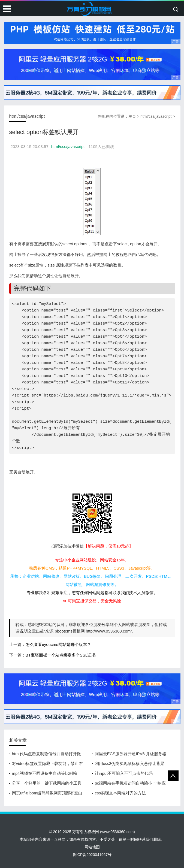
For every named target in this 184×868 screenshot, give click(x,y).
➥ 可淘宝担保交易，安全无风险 (92, 601)
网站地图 (92, 847)
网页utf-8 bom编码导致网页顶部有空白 (47, 793)
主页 (132, 116)
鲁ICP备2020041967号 (92, 855)
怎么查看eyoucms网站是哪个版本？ (58, 644)
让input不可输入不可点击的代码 (124, 773)
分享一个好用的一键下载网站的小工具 (47, 783)
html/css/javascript (156, 116)
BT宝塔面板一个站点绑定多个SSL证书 (61, 655)
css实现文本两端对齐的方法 (120, 793)
